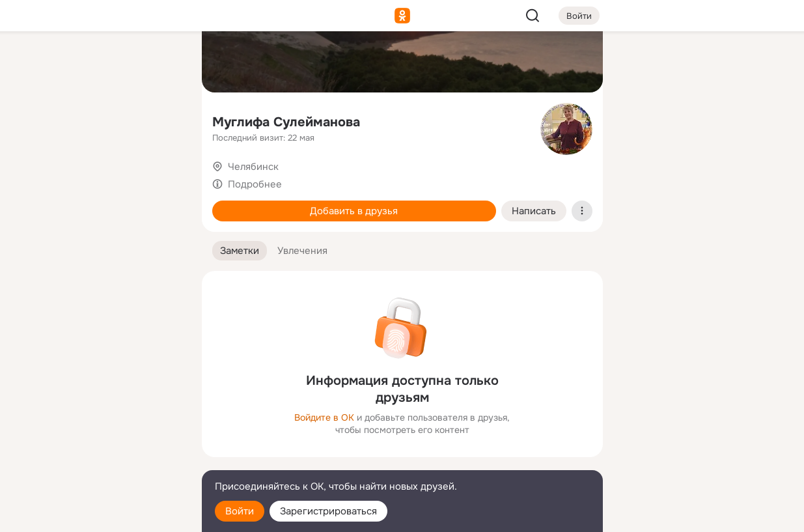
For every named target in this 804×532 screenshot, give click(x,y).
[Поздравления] (105, 177)
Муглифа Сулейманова (286, 122)
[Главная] (48, 63)
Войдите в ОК (324, 417)
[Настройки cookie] (105, 515)
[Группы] (162, 63)
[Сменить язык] (105, 459)
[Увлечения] (105, 63)
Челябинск (253, 167)
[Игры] (162, 177)
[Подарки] (48, 177)
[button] (240, 251)
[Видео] (162, 120)
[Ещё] (105, 431)
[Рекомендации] (105, 234)
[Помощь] (48, 234)
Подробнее (255, 184)
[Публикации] (48, 120)
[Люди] (105, 120)
